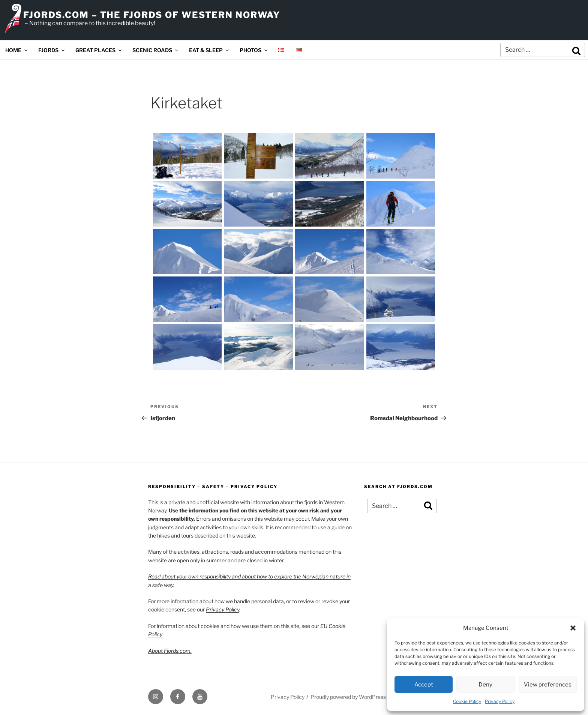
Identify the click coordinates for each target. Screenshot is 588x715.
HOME (17, 50)
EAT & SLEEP (209, 50)
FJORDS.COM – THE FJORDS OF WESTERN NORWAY (152, 15)
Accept (424, 685)
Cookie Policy (467, 701)
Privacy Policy (500, 701)
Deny (485, 685)
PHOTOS (254, 50)
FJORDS (52, 50)
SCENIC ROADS (156, 50)
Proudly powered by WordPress (348, 697)
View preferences (548, 685)
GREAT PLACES (99, 50)
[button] (573, 628)
